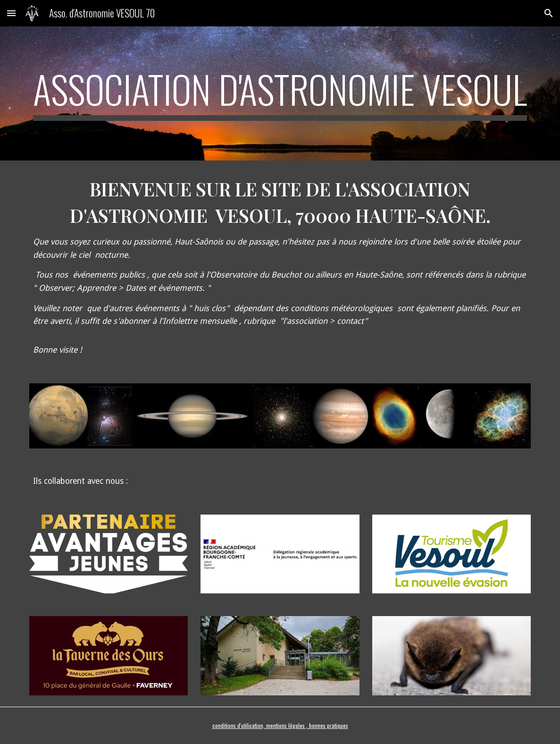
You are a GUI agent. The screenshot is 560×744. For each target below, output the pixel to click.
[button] (11, 13)
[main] (280, 93)
